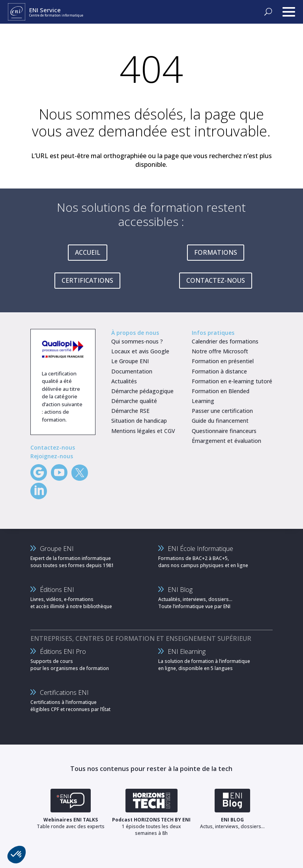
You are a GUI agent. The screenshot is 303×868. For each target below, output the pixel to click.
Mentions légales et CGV (143, 431)
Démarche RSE (130, 411)
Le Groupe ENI (130, 361)
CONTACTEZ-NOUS (216, 280)
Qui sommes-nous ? (137, 341)
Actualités (124, 381)
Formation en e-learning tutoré (232, 381)
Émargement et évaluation (226, 441)
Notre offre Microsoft (220, 351)
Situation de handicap (139, 421)
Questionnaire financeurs (224, 431)
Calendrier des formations (225, 341)
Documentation (132, 371)
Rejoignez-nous (52, 456)
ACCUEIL (88, 252)
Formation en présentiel (223, 361)
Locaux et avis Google (140, 351)
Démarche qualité (134, 401)
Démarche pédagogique (142, 391)
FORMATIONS (216, 252)
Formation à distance (219, 371)
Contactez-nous (53, 447)
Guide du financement (220, 421)
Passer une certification (222, 411)
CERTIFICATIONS (87, 280)
